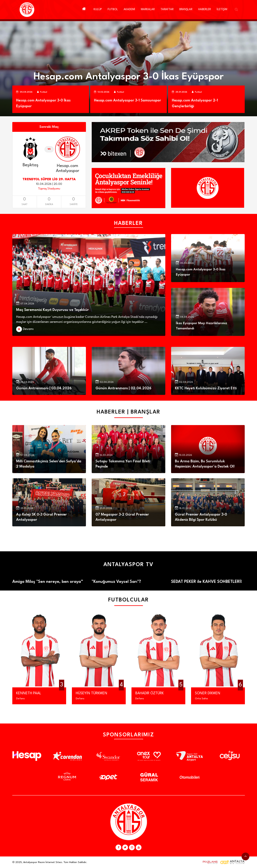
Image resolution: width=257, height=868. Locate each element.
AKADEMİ (129, 10)
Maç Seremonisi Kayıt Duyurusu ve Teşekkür (52, 310)
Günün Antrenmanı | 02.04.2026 (123, 388)
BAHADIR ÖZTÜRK (150, 693)
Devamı (28, 329)
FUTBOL (113, 10)
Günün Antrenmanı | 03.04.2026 (44, 388)
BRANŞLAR (186, 10)
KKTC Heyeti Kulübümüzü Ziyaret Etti (206, 388)
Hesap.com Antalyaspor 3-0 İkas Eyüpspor (128, 77)
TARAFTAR (167, 10)
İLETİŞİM (222, 10)
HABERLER (205, 10)
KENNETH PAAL (29, 693)
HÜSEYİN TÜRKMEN (91, 693)
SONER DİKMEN (208, 693)
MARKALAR (148, 10)
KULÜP (98, 10)
